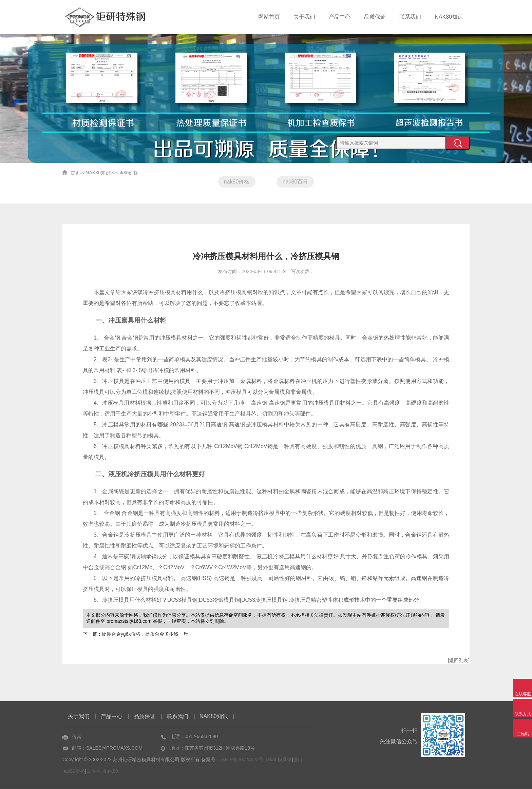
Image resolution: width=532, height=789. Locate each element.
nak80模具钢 (278, 760)
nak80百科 (296, 182)
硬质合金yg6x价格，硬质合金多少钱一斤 (145, 634)
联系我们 (410, 17)
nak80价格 (127, 173)
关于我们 (304, 17)
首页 (75, 173)
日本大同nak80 (102, 771)
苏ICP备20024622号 (242, 760)
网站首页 (269, 17)
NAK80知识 (449, 17)
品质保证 (375, 17)
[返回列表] (459, 661)
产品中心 (340, 17)
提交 (458, 143)
